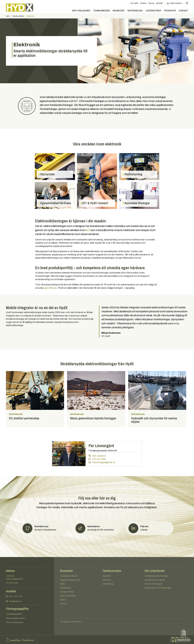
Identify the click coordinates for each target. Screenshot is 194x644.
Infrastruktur (66, 588)
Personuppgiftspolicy (15, 618)
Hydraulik (106, 576)
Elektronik (107, 580)
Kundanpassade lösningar (156, 576)
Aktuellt (160, 3)
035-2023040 (97, 456)
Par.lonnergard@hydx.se (102, 462)
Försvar (63, 604)
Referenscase (135, 11)
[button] (187, 3)
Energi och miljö (67, 592)
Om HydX (134, 3)
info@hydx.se (15, 601)
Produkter (170, 11)
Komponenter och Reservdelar (158, 588)
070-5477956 (97, 459)
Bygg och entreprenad (70, 580)
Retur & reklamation (15, 622)
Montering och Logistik (155, 580)
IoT (88, 230)
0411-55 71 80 (15, 596)
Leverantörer (153, 11)
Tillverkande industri (69, 576)
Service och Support (153, 584)
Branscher (119, 11)
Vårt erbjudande (81, 11)
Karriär (151, 3)
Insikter (143, 3)
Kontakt (183, 11)
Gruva (63, 600)
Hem (8, 16)
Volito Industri (175, 3)
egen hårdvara (50, 288)
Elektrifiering (108, 584)
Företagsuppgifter (14, 614)
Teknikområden (102, 11)
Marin (62, 584)
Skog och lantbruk (68, 596)
